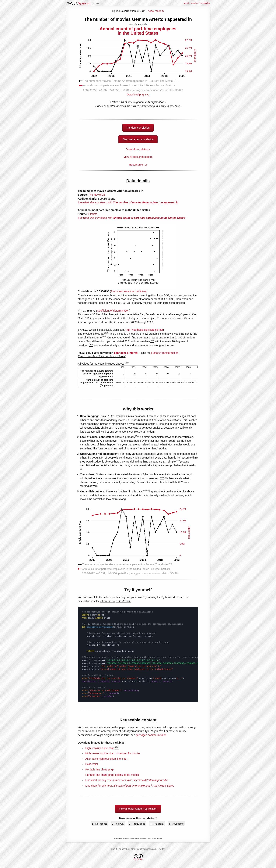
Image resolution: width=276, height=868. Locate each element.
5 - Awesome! (177, 824)
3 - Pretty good (137, 824)
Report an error (138, 165)
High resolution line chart (100, 748)
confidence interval (126, 353)
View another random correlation (138, 809)
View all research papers (138, 157)
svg (147, 95)
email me (195, 3)
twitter (162, 849)
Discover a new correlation (138, 139)
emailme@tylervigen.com (144, 849)
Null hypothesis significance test (144, 330)
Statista (93, 214)
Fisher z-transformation (165, 353)
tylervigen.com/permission (151, 735)
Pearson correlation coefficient (129, 291)
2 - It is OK (118, 824)
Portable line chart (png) (99, 770)
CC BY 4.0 (138, 857)
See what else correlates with (128, 202)
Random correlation (138, 128)
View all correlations (138, 149)
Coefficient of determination (113, 311)
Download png (138, 93)
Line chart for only (127, 780)
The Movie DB (97, 195)
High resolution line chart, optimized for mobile (112, 753)
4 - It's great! (157, 824)
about (186, 3)
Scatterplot (92, 764)
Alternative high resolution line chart (106, 759)
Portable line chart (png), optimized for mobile (112, 775)
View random (156, 11)
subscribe (205, 3)
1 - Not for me (99, 824)
